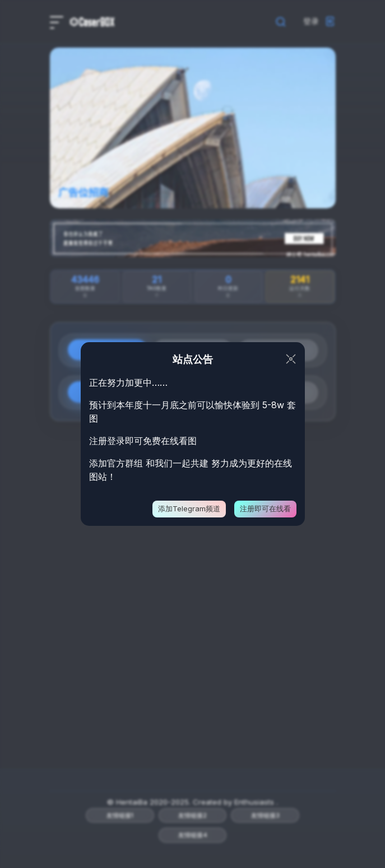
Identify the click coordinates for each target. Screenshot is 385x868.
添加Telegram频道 (189, 508)
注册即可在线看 (265, 508)
